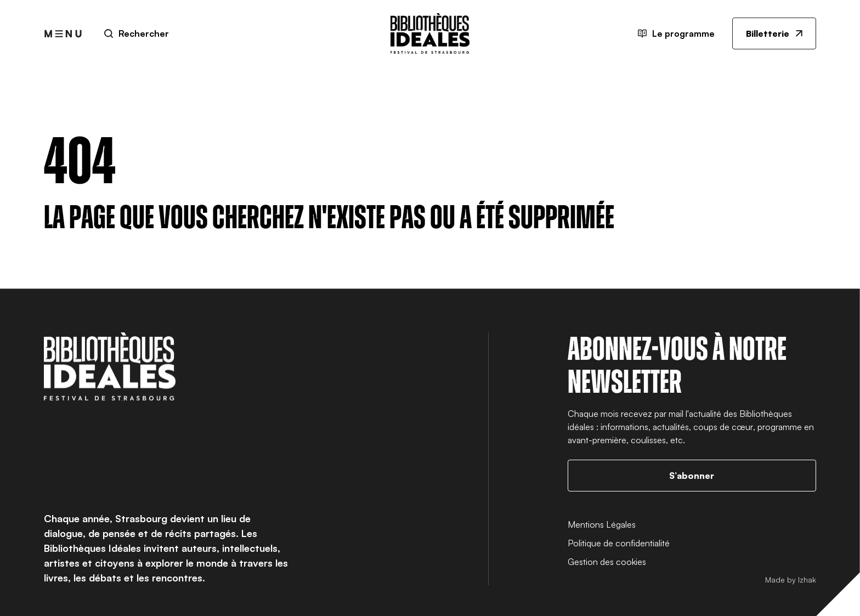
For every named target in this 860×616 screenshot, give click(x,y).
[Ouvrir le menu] (63, 34)
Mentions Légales (602, 524)
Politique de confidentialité (619, 543)
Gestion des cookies (607, 562)
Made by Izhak (791, 580)
